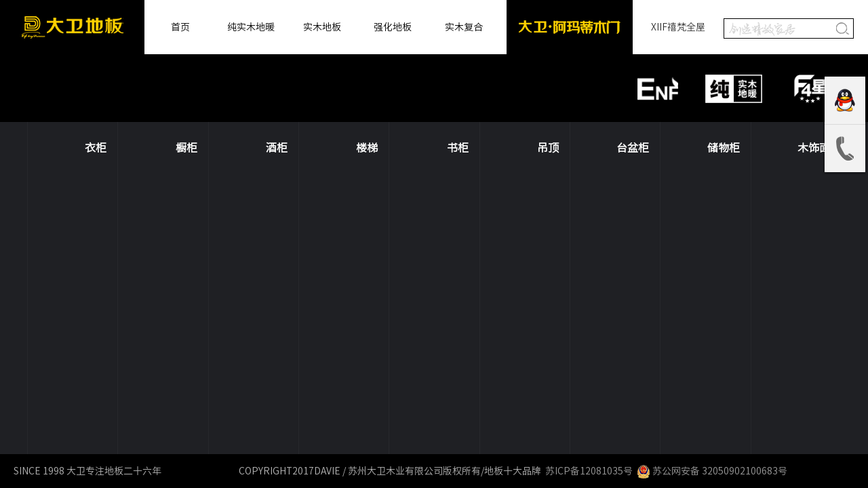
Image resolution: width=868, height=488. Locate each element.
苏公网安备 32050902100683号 (712, 471)
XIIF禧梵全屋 (678, 27)
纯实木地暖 (251, 27)
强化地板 (393, 27)
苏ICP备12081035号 (588, 471)
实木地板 (322, 27)
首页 (180, 27)
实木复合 (464, 27)
